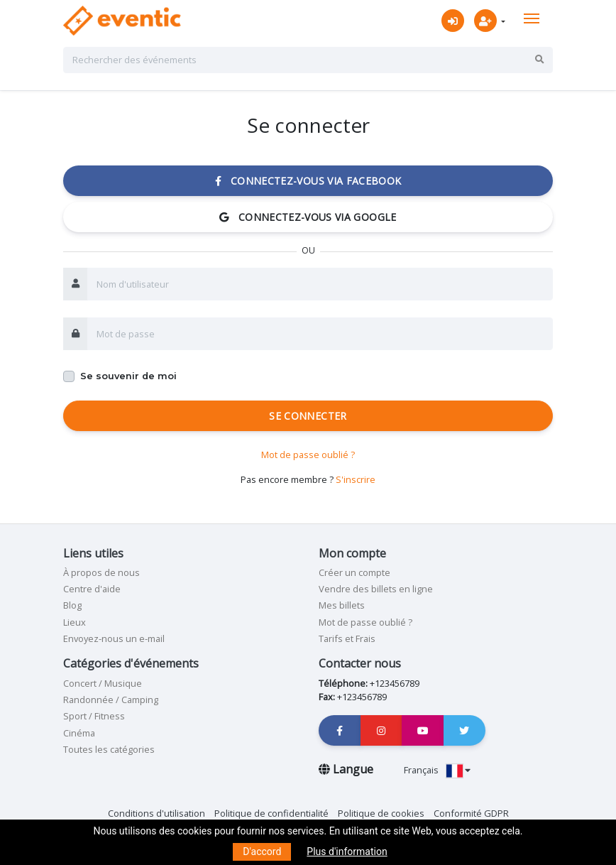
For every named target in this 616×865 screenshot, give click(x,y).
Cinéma (79, 733)
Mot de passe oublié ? (308, 455)
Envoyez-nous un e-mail (114, 638)
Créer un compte (354, 572)
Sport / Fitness (94, 716)
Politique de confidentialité (271, 813)
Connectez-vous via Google (308, 217)
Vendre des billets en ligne (376, 589)
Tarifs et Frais (347, 638)
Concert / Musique (103, 683)
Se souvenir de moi (128, 376)
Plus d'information (347, 852)
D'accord (262, 852)
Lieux (75, 622)
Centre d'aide (92, 589)
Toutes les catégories (109, 749)
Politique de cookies (381, 813)
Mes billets (342, 605)
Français (437, 770)
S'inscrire (356, 479)
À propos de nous (101, 572)
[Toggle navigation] (532, 18)
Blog (72, 605)
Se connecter (308, 416)
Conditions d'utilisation (156, 813)
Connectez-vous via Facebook (308, 181)
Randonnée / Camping (111, 700)
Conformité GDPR (471, 813)
